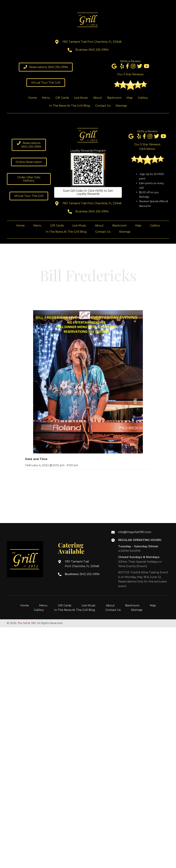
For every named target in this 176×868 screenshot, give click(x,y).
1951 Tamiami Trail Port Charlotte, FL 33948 (92, 42)
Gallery (39, 610)
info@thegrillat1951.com (135, 532)
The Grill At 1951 (27, 623)
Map (153, 605)
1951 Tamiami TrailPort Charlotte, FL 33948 (82, 564)
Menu (43, 605)
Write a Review (130, 61)
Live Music (89, 605)
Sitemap (137, 610)
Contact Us (113, 610)
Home (25, 605)
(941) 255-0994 (99, 50)
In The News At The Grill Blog (75, 610)
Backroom (132, 605)
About (110, 605)
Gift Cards (65, 605)
